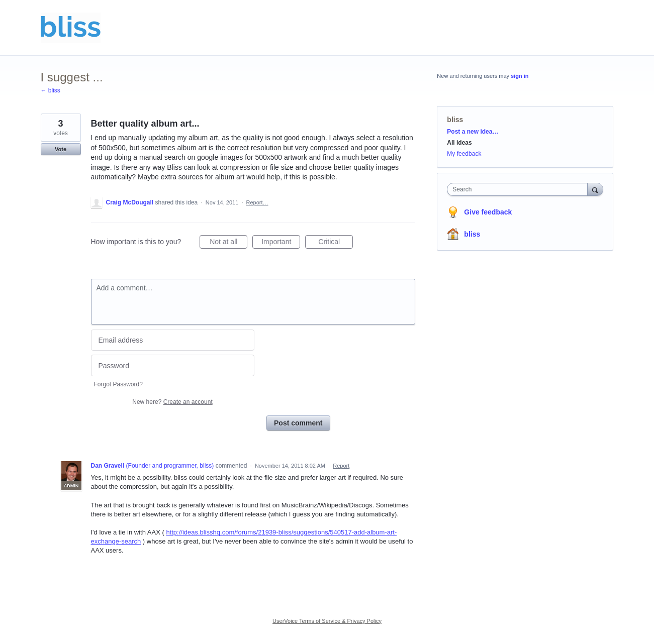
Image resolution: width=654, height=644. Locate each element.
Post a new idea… (473, 132)
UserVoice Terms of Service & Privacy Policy (327, 621)
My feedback (464, 154)
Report (341, 466)
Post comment (298, 423)
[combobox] (520, 189)
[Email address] (173, 340)
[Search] (595, 189)
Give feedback (488, 212)
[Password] (173, 365)
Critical (336, 243)
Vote (61, 149)
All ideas (459, 143)
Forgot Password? (118, 384)
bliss (455, 120)
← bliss (51, 90)
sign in (520, 76)
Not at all (228, 243)
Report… (257, 202)
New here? (172, 402)
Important (281, 243)
